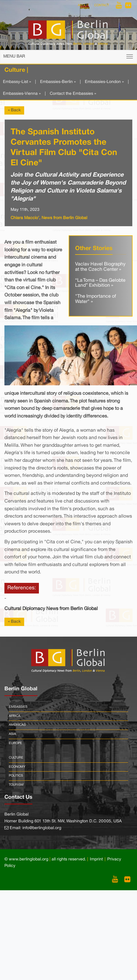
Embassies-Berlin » (58, 82)
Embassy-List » (17, 82)
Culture (16, 758)
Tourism (16, 785)
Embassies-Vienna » (22, 94)
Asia (12, 734)
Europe (15, 743)
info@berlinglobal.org (42, 828)
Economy (17, 767)
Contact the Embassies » (73, 94)
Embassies (18, 707)
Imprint (96, 859)
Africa (15, 716)
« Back (14, 110)
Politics (16, 776)
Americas (17, 725)
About (83, 5)
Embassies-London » (104, 82)
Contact (102, 5)
